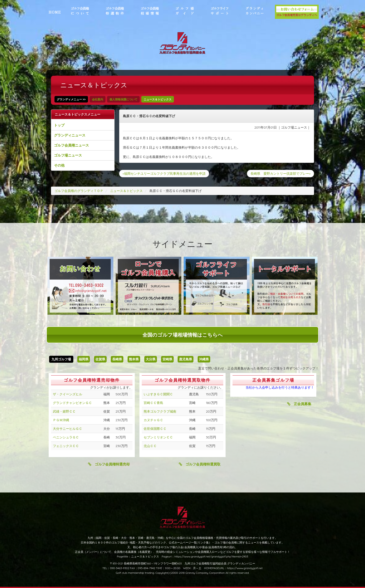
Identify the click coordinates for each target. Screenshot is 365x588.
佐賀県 (100, 359)
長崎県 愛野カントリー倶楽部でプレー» (281, 174)
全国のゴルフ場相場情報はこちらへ (183, 335)
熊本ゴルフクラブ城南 (160, 411)
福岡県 (84, 359)
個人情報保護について (123, 99)
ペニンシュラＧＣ (66, 437)
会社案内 (98, 99)
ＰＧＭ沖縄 (61, 420)
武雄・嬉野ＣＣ (64, 411)
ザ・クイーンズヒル (68, 394)
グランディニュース (70, 135)
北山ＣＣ (150, 446)
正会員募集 (299, 404)
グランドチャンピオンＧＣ (72, 403)
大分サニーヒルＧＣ (68, 429)
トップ (59, 125)
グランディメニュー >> (71, 99)
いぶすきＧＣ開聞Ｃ (158, 394)
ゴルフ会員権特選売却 (109, 464)
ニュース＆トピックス (158, 99)
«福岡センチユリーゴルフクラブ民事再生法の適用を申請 (164, 174)
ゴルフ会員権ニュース (71, 145)
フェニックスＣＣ (66, 446)
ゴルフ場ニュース (68, 155)
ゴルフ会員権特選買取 (200, 464)
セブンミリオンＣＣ (158, 437)
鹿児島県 (186, 359)
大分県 (151, 359)
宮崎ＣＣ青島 (153, 403)
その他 (59, 165)
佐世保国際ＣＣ (155, 429)
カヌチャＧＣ (153, 420)
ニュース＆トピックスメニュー (78, 114)
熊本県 (134, 359)
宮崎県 (167, 359)
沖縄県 (204, 359)
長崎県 (117, 359)
